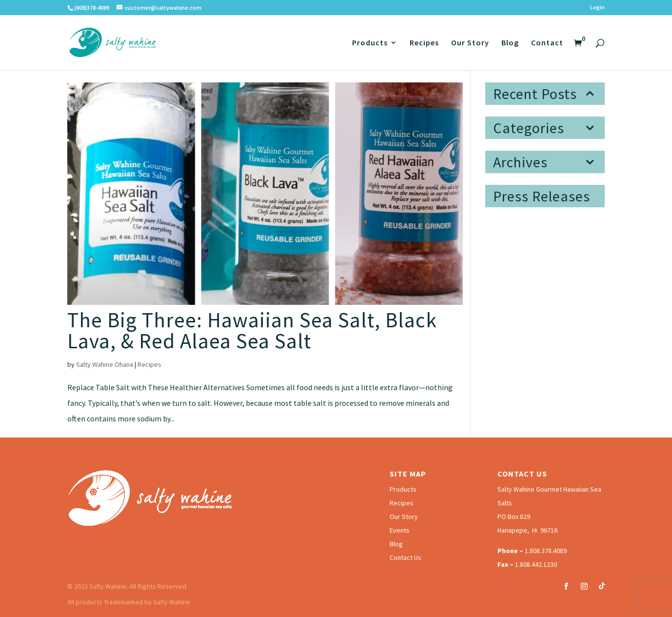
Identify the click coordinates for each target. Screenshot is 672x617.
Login (597, 8)
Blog (510, 43)
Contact (547, 43)
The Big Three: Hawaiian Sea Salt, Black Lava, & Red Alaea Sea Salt (252, 330)
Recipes (424, 43)
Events (400, 530)
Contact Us (405, 557)
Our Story (470, 43)
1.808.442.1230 (536, 564)
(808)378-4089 (92, 8)
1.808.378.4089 (546, 551)
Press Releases (542, 196)
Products (370, 43)
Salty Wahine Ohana (105, 364)
